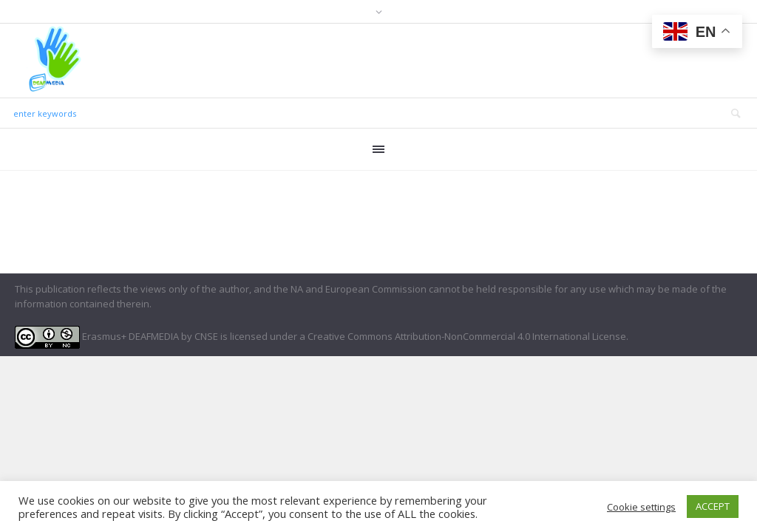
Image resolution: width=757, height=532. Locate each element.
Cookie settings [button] (641, 507)
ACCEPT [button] (713, 506)
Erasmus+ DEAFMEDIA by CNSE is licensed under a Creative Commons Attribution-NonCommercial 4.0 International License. (322, 336)
